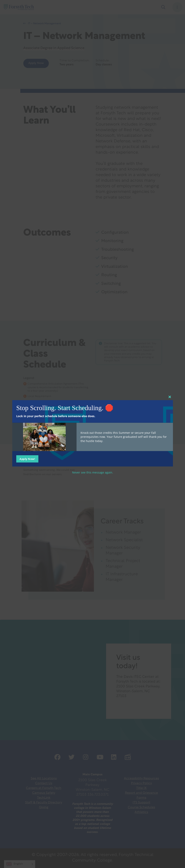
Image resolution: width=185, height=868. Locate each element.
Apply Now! (27, 459)
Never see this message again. (93, 472)
